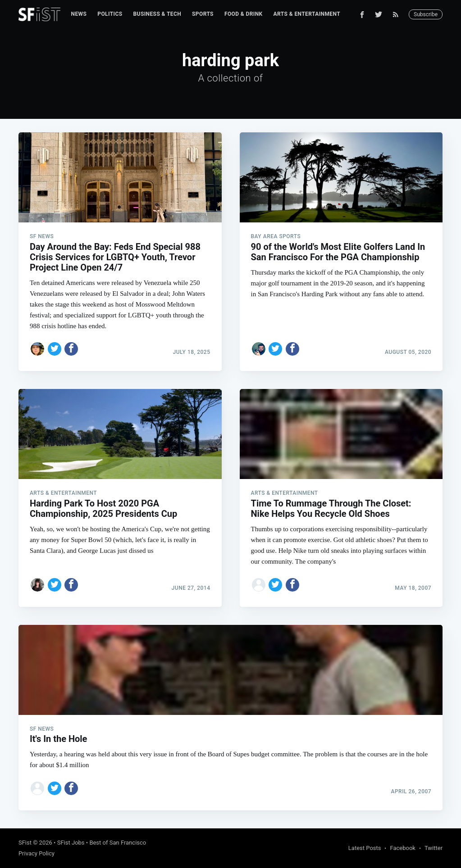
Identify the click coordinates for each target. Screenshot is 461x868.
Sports (203, 14)
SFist (25, 843)
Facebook (402, 848)
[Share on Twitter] (55, 349)
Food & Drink (244, 14)
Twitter (434, 848)
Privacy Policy (37, 853)
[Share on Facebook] (71, 349)
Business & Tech (157, 14)
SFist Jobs (71, 843)
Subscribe (426, 14)
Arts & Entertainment (307, 14)
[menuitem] (79, 14)
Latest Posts (365, 848)
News (79, 14)
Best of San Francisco (118, 843)
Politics (110, 14)
